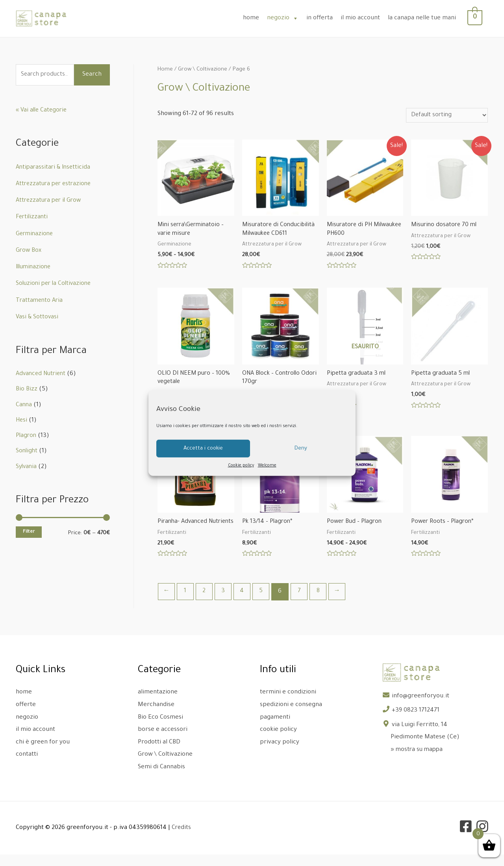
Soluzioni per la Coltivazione (55, 284)
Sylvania (27, 467)
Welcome (267, 466)
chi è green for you (43, 754)
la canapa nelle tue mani (426, 18)
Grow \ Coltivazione (204, 70)
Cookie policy (241, 466)
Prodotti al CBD (159, 754)
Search (92, 75)
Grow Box (29, 251)
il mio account (365, 18)
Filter (29, 532)
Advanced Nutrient (43, 374)
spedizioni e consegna (291, 716)
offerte (26, 716)
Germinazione (35, 234)
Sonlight (27, 451)
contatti (27, 766)
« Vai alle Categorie (42, 111)
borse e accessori (163, 741)
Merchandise (156, 716)
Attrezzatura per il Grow (50, 201)
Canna (24, 405)
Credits (182, 839)
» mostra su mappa (418, 761)
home (255, 18)
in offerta (324, 18)
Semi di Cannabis (161, 779)
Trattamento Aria (40, 301)
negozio (287, 18)
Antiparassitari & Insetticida (55, 168)
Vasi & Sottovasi (37, 317)
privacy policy (280, 754)
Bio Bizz (27, 389)
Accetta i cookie (203, 448)
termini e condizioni (288, 704)
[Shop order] (445, 115)
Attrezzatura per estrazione (56, 184)
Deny (301, 448)
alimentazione (158, 704)
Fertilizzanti (32, 217)
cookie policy (278, 741)
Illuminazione (35, 267)
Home (165, 70)
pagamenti (275, 729)
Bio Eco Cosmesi (160, 729)
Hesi (22, 421)
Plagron (27, 436)
